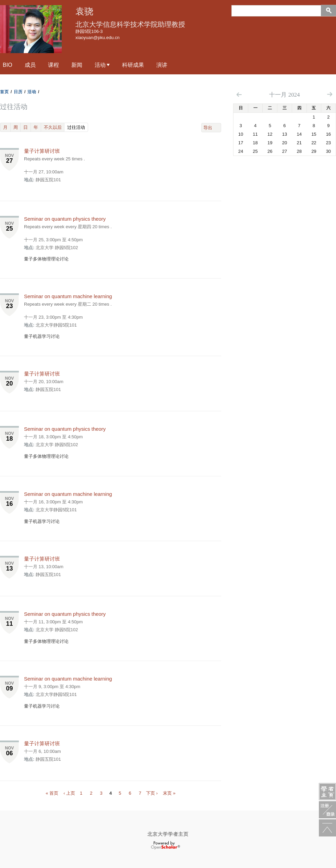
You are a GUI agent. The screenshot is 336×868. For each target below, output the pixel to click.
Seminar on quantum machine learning (68, 296)
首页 (4, 92)
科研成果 (133, 65)
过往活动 (78, 127)
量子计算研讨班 (42, 151)
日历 (18, 92)
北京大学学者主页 (168, 834)
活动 (100, 65)
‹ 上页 (69, 793)
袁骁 (84, 11)
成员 (30, 65)
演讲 (162, 65)
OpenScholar (165, 845)
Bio (8, 65)
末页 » (169, 793)
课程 (53, 65)
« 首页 (52, 793)
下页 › (152, 793)
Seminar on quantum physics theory (65, 219)
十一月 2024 (284, 95)
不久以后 (53, 127)
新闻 (77, 65)
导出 (208, 128)
